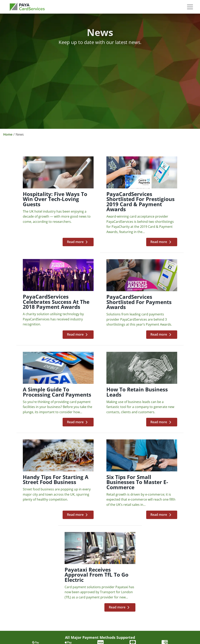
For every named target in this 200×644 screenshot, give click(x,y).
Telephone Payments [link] (154, 546)
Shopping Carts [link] (149, 553)
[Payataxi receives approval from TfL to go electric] (165, 415)
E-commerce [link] (147, 539)
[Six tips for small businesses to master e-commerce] (100, 415)
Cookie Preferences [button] (21, 618)
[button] (190, 7)
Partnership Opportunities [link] (93, 553)
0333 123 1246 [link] (15, 544)
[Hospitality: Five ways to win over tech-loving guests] (35, 207)
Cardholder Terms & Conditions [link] (27, 611)
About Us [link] (78, 539)
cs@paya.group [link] (16, 562)
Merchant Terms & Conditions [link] (27, 604)
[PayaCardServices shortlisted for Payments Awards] (35, 315)
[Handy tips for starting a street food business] (35, 415)
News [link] (75, 561)
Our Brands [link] (80, 546)
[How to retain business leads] (165, 315)
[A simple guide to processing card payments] (100, 315)
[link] (27, 7)
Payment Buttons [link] (151, 561)
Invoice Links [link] (147, 568)
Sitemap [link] (12, 597)
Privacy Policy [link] (17, 582)
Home (8, 134)
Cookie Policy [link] (16, 590)
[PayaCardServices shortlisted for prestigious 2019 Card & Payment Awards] (100, 207)
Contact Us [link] (80, 568)
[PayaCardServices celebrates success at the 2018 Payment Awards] (165, 207)
